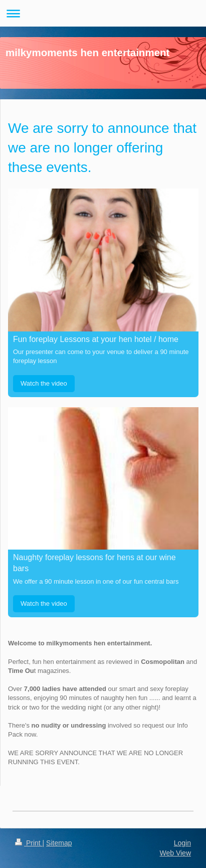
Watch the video (44, 383)
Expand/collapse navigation (103, 13)
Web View (175, 853)
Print (29, 843)
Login (182, 843)
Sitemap (59, 843)
